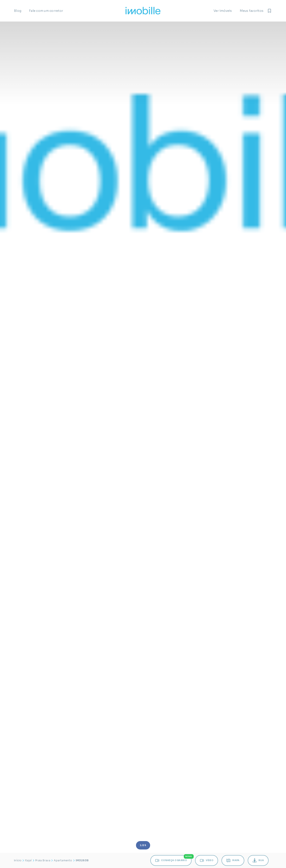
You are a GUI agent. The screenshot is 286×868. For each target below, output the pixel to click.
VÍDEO (207, 860)
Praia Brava (43, 860)
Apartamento (63, 860)
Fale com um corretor (46, 11)
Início (18, 860)
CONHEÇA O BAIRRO (173, 859)
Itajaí (28, 860)
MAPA (233, 860)
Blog (18, 11)
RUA (258, 860)
